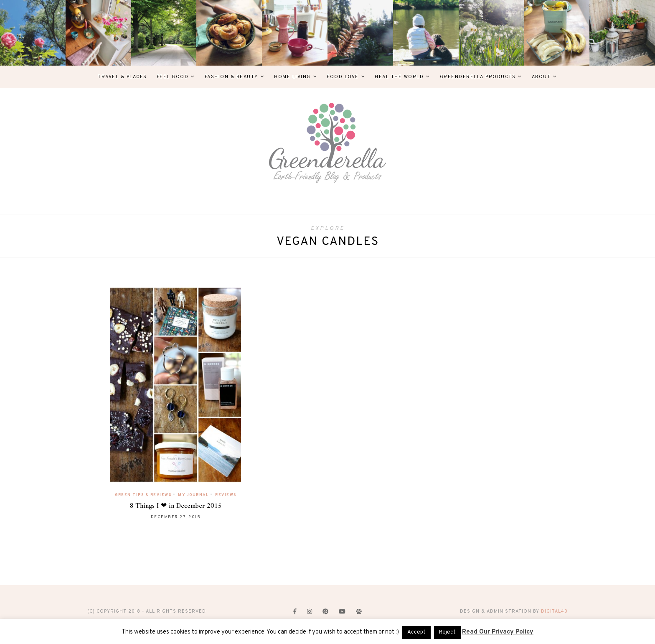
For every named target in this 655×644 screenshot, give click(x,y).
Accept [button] (416, 632)
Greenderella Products (478, 77)
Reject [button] (447, 632)
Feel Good (173, 77)
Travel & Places (122, 77)
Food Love (343, 77)
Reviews (226, 495)
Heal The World (399, 77)
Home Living (292, 77)
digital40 (554, 611)
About (541, 77)
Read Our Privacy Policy (498, 632)
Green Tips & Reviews (143, 495)
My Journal (193, 495)
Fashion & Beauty (231, 77)
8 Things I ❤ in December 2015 (176, 506)
